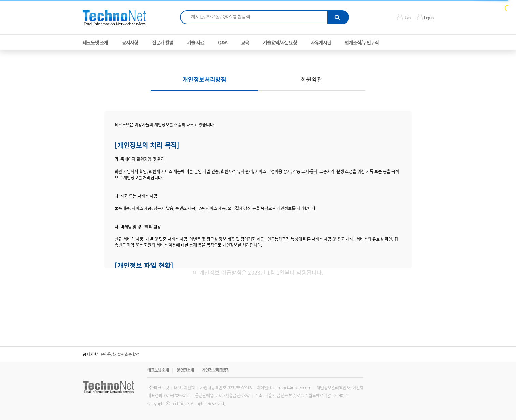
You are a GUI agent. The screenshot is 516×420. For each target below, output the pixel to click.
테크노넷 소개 (158, 370)
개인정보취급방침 (216, 370)
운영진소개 (185, 370)
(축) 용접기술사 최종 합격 (120, 354)
